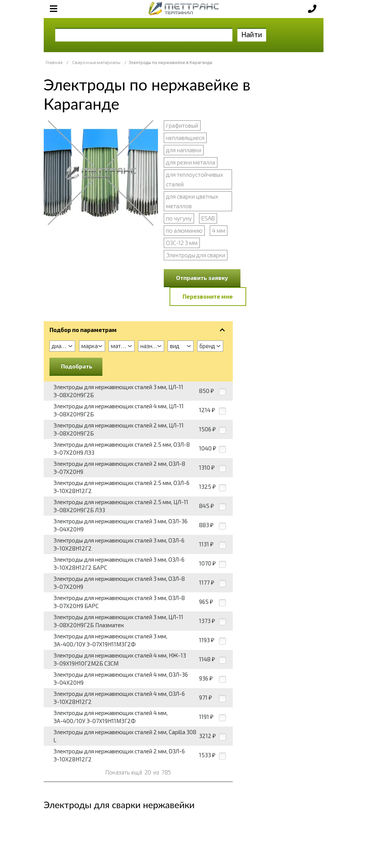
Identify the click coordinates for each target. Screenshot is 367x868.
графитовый (182, 125)
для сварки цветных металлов (192, 201)
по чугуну (179, 218)
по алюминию (184, 230)
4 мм (219, 230)
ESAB (208, 218)
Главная (54, 62)
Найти (252, 34)
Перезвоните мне (208, 296)
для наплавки (184, 150)
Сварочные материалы (96, 62)
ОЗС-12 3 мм (182, 243)
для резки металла (191, 162)
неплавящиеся (185, 138)
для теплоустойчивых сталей (195, 179)
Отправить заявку (202, 278)
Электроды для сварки (196, 255)
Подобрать (77, 366)
